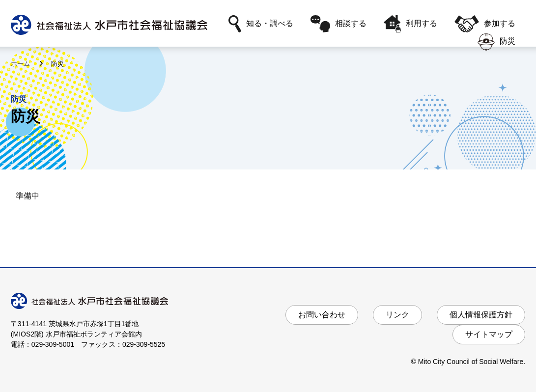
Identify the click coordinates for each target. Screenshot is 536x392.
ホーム (21, 64)
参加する (485, 24)
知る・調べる (261, 24)
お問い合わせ (322, 315)
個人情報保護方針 (481, 315)
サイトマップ (489, 334)
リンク (397, 315)
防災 (496, 42)
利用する (410, 24)
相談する (339, 24)
